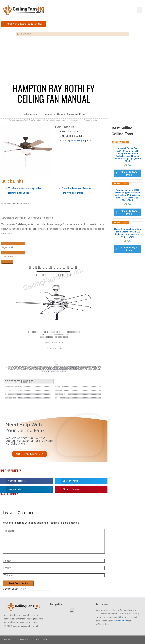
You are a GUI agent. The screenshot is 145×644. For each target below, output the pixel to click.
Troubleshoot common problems (26, 188)
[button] (139, 10)
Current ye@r (11, 589)
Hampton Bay (50, 114)
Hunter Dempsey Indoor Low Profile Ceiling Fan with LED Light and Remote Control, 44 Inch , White (128, 233)
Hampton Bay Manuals (68, 114)
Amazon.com (122, 621)
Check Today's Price (129, 173)
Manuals (83, 114)
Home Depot (78, 140)
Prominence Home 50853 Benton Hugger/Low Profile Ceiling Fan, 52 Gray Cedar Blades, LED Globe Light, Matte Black (128, 195)
